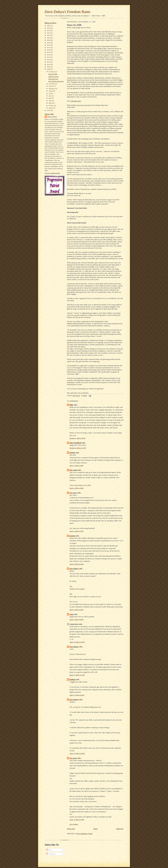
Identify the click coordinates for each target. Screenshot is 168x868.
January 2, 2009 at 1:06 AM (77, 488)
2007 (48, 110)
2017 (48, 48)
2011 (48, 62)
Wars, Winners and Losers (56, 81)
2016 (48, 50)
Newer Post (71, 829)
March (51, 103)
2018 (48, 45)
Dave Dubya (52, 117)
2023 (48, 33)
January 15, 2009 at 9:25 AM (77, 695)
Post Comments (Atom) (85, 834)
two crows (73, 493)
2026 (48, 26)
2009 (48, 67)
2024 (48, 31)
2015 (48, 52)
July (50, 93)
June (50, 96)
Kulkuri (73, 679)
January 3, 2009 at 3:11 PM (76, 531)
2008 (48, 69)
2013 (48, 57)
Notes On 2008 (53, 74)
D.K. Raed (73, 470)
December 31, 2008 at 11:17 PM (78, 448)
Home (96, 829)
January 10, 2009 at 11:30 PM (77, 642)
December (52, 72)
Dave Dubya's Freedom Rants (68, 12)
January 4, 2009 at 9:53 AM (77, 564)
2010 (48, 64)
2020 (48, 40)
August (51, 91)
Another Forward (53, 77)
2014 (48, 55)
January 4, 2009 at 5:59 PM (76, 610)
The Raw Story (76, 101)
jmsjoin (72, 453)
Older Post (120, 829)
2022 (48, 35)
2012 (48, 60)
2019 (48, 43)
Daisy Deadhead (75, 443)
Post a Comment (74, 824)
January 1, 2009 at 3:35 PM (76, 466)
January (51, 108)
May (50, 98)
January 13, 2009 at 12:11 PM (77, 675)
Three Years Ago (53, 79)
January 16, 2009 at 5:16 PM (77, 820)
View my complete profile (52, 173)
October (51, 86)
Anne (72, 614)
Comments (51, 854)
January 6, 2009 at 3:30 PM (76, 620)
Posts (49, 850)
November (52, 84)
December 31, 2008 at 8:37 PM (77, 438)
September (52, 89)
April (50, 101)
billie (71, 405)
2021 (48, 38)
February (52, 106)
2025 (48, 28)
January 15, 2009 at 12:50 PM (77, 753)
